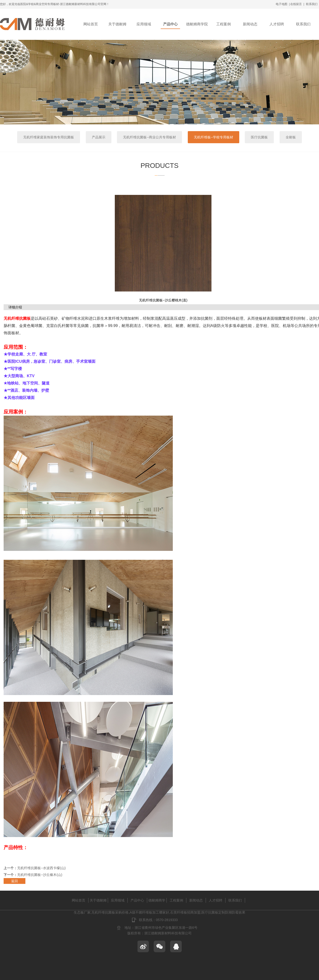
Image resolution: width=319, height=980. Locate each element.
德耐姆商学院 (197, 24)
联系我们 (312, 4)
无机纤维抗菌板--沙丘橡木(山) (40, 875)
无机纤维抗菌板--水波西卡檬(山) (41, 868)
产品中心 (170, 24)
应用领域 (144, 24)
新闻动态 (250, 24)
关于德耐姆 (117, 24)
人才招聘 (277, 24)
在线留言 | (297, 4)
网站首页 (91, 24)
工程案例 (224, 24)
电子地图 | (283, 4)
